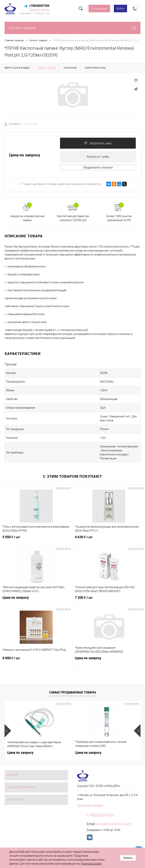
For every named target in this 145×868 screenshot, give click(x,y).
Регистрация (99, 9)
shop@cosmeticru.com (114, 824)
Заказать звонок (39, 10)
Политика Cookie (91, 864)
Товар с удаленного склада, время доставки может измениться (60, 184)
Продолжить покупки (98, 167)
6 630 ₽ (109, 539)
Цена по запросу (25, 155)
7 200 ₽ (109, 600)
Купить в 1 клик (98, 157)
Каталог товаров (72, 28)
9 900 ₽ (36, 660)
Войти (120, 9)
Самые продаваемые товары (72, 692)
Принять (128, 858)
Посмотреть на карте (90, 805)
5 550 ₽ (36, 539)
